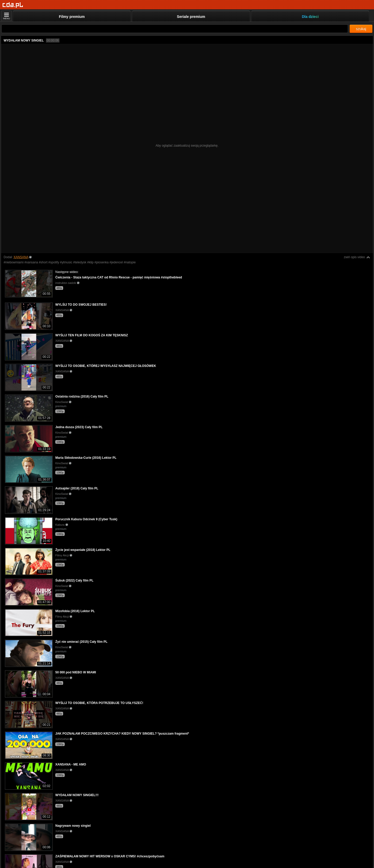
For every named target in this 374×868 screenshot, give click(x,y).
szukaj (361, 29)
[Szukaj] (175, 29)
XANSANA (21, 257)
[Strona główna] (13, 5)
